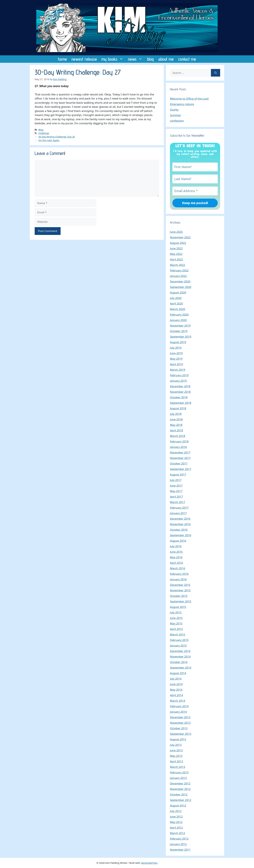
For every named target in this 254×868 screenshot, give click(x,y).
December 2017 (180, 452)
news (136, 59)
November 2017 (180, 458)
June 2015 (176, 618)
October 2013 (179, 728)
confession (177, 121)
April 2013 (176, 761)
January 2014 (178, 712)
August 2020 (178, 292)
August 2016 (178, 541)
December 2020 (180, 281)
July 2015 (176, 612)
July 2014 (176, 679)
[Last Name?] (195, 179)
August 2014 (178, 673)
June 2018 (176, 419)
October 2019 (179, 331)
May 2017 (176, 491)
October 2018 (179, 397)
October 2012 (179, 794)
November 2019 (180, 326)
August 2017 (178, 474)
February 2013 (179, 772)
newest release (84, 59)
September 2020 (181, 287)
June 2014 (176, 684)
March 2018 (178, 436)
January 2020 (178, 320)
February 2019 (179, 375)
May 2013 (176, 756)
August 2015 (178, 607)
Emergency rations (182, 104)
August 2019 (178, 342)
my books (114, 59)
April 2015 (176, 629)
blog (150, 59)
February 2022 (179, 270)
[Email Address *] (195, 191)
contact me (187, 59)
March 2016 (178, 568)
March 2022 (178, 265)
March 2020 (178, 309)
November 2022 (180, 237)
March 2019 (178, 370)
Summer (175, 115)
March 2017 (178, 502)
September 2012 (181, 800)
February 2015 (179, 640)
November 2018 (180, 392)
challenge (44, 133)
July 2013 (176, 745)
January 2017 (178, 513)
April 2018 (176, 430)
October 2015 (179, 596)
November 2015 (180, 590)
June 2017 (176, 486)
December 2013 (180, 717)
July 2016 (176, 546)
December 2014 (180, 651)
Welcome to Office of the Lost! (189, 99)
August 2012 (178, 805)
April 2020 (176, 303)
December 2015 (180, 585)
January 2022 (178, 276)
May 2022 (176, 254)
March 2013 (178, 767)
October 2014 (179, 662)
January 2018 (178, 447)
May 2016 (176, 557)
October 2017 (179, 463)
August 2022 (178, 243)
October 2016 (179, 530)
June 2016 (176, 552)
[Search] (216, 73)
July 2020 (176, 298)
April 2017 (176, 497)
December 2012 (180, 783)
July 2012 (176, 811)
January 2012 (178, 844)
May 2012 (176, 822)
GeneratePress (149, 863)
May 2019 (176, 359)
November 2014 (180, 657)
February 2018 (179, 441)
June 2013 (176, 750)
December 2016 (180, 519)
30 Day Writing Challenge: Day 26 (57, 137)
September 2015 (181, 601)
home (62, 59)
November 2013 (180, 723)
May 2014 (176, 690)
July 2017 (176, 480)
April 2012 (176, 828)
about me (166, 59)
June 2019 (176, 353)
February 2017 (179, 508)
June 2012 (176, 816)
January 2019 (178, 381)
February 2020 (179, 315)
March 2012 (178, 833)
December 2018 (180, 386)
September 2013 (181, 734)
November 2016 (180, 524)
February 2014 (179, 706)
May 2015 (176, 623)
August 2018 (178, 408)
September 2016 (181, 535)
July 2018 (176, 414)
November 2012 (180, 789)
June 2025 (176, 232)
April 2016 (176, 563)
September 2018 (181, 403)
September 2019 (181, 337)
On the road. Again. (49, 140)
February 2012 (179, 839)
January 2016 (178, 579)
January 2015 (178, 645)
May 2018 (176, 425)
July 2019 (176, 348)
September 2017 (181, 469)
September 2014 (181, 668)
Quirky (174, 110)
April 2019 (176, 364)
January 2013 (178, 778)
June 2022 (176, 248)
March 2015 (178, 634)
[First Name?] (195, 167)
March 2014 (178, 701)
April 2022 (176, 259)
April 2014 (176, 695)
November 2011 (180, 850)
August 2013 (178, 739)
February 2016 (179, 574)
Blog (41, 130)
